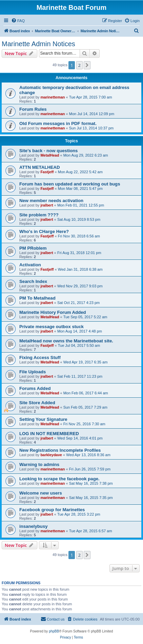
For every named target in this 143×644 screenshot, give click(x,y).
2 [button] (79, 65)
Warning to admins (39, 464)
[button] (87, 65)
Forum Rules (33, 109)
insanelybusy (34, 526)
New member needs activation (51, 201)
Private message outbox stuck (52, 327)
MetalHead (50, 155)
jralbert (47, 205)
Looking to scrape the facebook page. (59, 479)
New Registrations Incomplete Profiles (60, 450)
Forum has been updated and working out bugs (70, 184)
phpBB (54, 631)
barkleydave (51, 455)
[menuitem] (18, 21)
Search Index (33, 281)
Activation (30, 265)
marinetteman (53, 97)
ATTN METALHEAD (40, 167)
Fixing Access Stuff (40, 357)
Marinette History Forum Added (53, 312)
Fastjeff (47, 172)
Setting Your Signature (43, 419)
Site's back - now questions (48, 151)
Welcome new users (41, 493)
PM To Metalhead (37, 298)
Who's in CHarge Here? (44, 231)
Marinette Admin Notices (38, 44)
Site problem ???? (39, 215)
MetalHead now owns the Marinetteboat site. (66, 341)
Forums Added (35, 388)
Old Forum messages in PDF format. (58, 123)
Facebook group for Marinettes (52, 510)
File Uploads (33, 372)
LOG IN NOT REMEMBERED (49, 434)
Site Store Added (37, 403)
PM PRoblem (33, 248)
